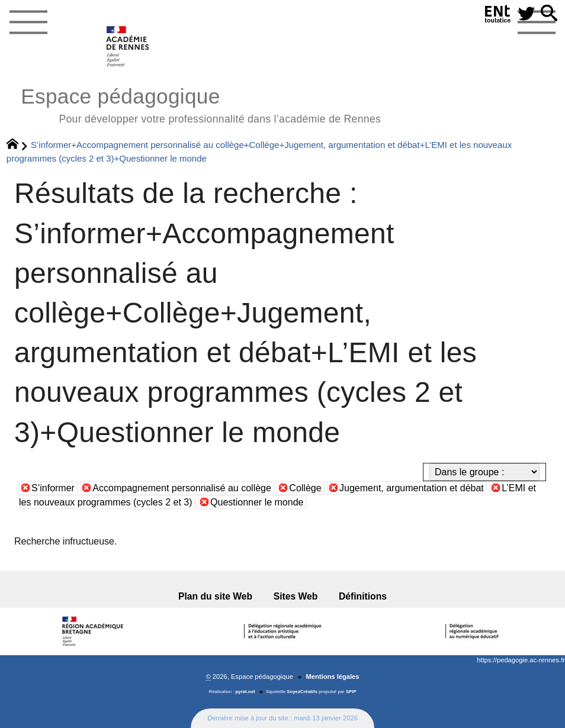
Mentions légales (332, 677)
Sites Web (296, 596)
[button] (549, 14)
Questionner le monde (257, 502)
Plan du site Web (215, 596)
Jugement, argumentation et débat (412, 488)
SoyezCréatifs (302, 692)
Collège (305, 488)
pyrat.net (245, 692)
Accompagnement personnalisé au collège (182, 488)
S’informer (53, 488)
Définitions (363, 596)
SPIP (351, 692)
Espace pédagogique (201, 104)
